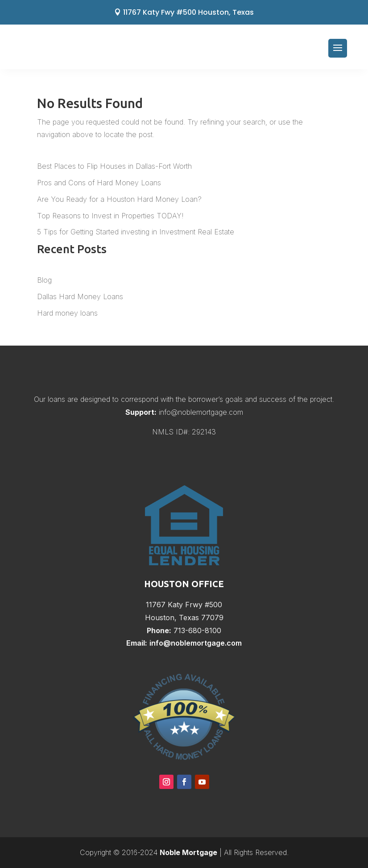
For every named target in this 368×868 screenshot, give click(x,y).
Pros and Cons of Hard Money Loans (99, 183)
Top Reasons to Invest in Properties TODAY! (110, 216)
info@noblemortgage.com (201, 412)
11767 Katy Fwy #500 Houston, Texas (188, 12)
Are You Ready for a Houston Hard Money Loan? (119, 199)
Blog (44, 280)
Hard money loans (67, 313)
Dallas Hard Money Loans (80, 296)
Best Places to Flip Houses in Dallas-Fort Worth (114, 166)
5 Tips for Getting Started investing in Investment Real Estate (136, 232)
